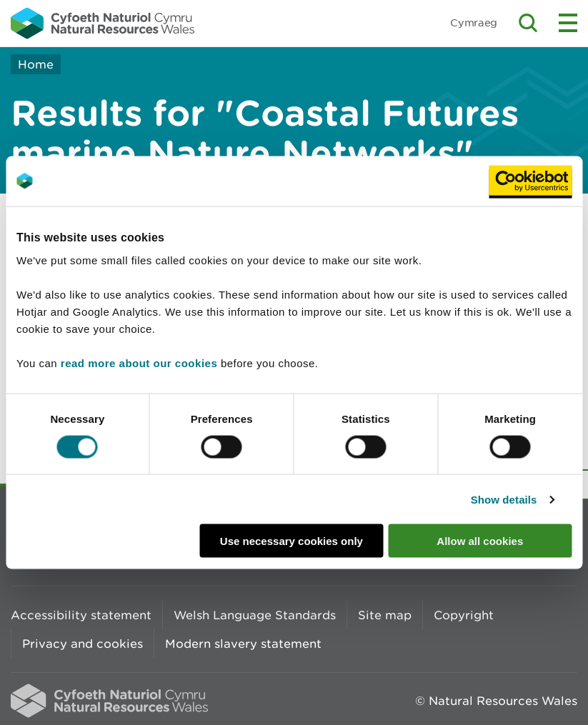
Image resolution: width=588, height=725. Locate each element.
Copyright (464, 615)
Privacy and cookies (83, 644)
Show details (504, 499)
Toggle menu (568, 23)
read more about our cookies (139, 363)
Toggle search (528, 23)
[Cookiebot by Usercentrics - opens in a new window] (530, 181)
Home (36, 64)
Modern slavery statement (243, 644)
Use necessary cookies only (291, 541)
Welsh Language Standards (255, 615)
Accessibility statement (81, 615)
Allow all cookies (480, 541)
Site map (385, 615)
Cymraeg (474, 22)
